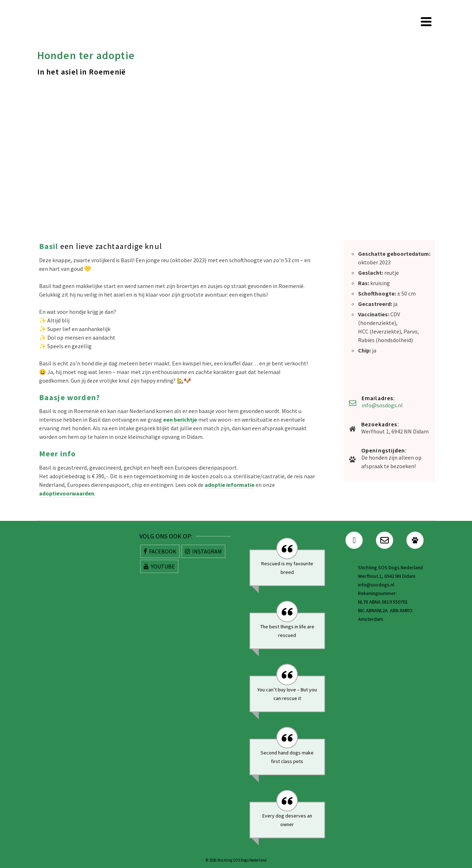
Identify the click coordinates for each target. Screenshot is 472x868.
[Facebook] (160, 551)
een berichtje (180, 419)
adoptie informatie (230, 485)
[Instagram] (203, 551)
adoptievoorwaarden (67, 493)
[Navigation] (426, 21)
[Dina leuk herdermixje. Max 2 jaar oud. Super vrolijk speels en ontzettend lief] (179, 445)
